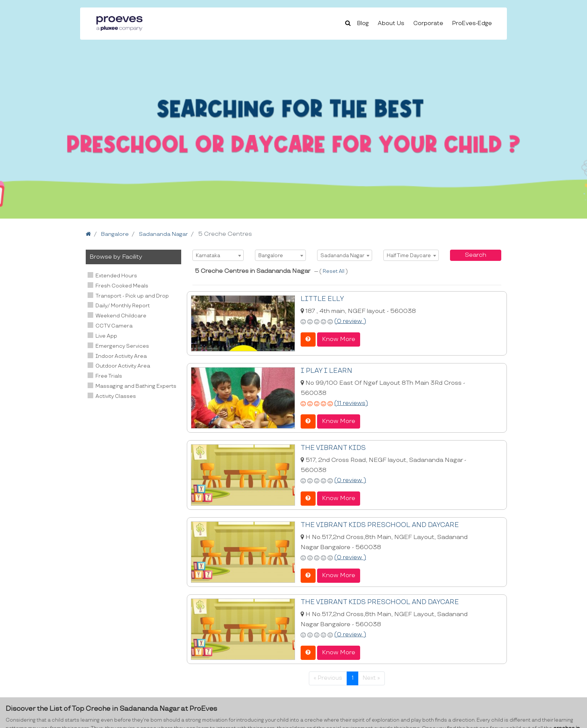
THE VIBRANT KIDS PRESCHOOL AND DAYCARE (374, 524)
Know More (339, 339)
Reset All (334, 271)
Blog (363, 23)
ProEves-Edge (472, 23)
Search (476, 255)
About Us (391, 23)
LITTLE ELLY (320, 299)
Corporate (428, 23)
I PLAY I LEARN (324, 371)
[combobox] (218, 255)
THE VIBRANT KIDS (331, 447)
